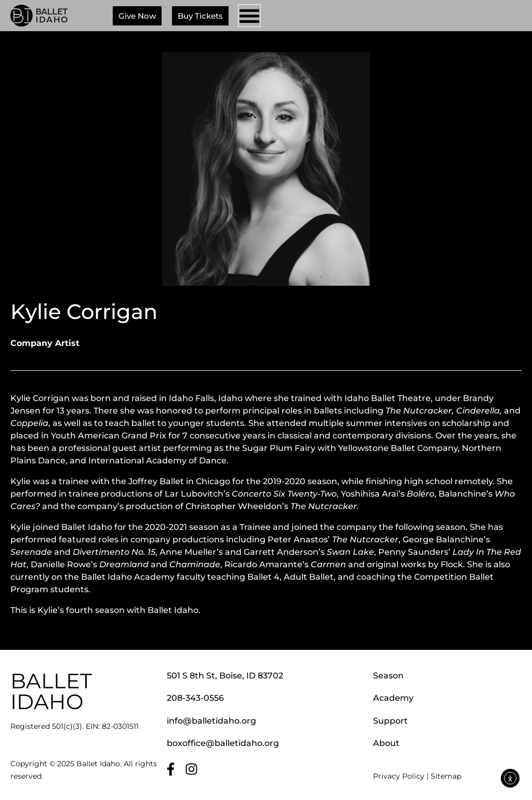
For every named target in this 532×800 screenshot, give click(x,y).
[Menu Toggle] (249, 16)
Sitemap (446, 776)
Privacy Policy (399, 776)
